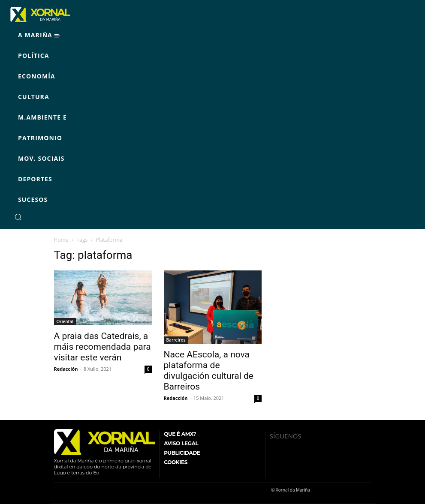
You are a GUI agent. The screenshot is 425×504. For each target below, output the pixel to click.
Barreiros (176, 340)
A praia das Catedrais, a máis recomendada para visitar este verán (102, 347)
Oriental (65, 321)
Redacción (66, 369)
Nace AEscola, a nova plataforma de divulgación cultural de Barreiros (209, 370)
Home (61, 240)
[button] (18, 217)
